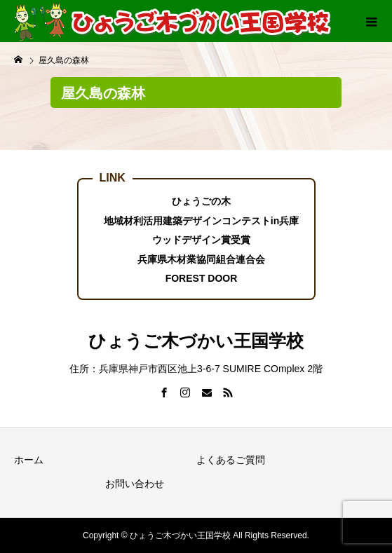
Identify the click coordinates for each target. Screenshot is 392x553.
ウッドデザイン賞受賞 (201, 240)
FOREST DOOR (202, 278)
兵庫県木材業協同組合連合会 (201, 259)
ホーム (29, 460)
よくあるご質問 (231, 460)
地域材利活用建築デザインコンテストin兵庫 (201, 221)
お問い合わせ (135, 484)
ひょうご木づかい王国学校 (196, 341)
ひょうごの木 (201, 201)
